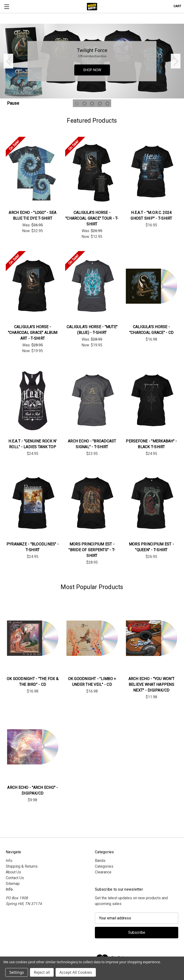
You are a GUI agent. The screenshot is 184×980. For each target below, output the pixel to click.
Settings (17, 972)
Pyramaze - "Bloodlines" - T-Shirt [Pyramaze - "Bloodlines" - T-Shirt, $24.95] (33, 547)
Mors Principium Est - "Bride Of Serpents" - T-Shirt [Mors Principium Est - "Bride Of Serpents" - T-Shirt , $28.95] (92, 550)
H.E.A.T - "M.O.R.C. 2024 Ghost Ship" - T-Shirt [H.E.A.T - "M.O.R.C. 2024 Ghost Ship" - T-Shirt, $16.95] (151, 215)
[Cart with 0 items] (177, 6)
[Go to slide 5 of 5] (107, 104)
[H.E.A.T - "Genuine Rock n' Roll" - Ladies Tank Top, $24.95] (33, 400)
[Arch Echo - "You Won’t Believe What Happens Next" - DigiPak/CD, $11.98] (151, 638)
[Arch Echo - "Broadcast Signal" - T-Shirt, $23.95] (92, 400)
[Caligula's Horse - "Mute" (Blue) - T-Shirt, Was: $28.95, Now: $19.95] (92, 286)
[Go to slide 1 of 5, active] (77, 104)
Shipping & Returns (22, 866)
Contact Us (15, 878)
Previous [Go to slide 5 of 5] (8, 61)
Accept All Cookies (76, 972)
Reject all (42, 972)
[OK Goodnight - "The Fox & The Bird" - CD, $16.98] (33, 638)
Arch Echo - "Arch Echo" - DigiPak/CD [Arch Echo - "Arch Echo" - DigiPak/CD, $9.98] (32, 790)
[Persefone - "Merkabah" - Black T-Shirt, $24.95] (151, 400)
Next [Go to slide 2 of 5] (176, 61)
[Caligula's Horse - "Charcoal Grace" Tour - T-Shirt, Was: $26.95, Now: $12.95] (92, 172)
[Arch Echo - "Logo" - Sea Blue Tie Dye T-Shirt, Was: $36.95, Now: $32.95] (33, 172)
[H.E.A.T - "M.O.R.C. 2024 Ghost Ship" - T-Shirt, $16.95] (151, 172)
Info (9, 861)
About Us (13, 872)
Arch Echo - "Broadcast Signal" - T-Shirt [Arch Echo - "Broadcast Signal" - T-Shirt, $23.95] (92, 444)
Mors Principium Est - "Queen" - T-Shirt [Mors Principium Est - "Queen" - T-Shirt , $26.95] (151, 547)
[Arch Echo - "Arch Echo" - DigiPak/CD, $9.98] (33, 747)
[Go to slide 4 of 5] (100, 104)
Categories (104, 866)
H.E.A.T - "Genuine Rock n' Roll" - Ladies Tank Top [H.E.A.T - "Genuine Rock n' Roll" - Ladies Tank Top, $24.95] (33, 444)
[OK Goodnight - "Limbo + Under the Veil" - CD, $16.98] (92, 638)
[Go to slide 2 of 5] (84, 104)
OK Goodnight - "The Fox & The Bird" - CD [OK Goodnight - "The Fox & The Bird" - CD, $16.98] (33, 682)
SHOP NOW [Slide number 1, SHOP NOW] (92, 70)
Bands (100, 861)
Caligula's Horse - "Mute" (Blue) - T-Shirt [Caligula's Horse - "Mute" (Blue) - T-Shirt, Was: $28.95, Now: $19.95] (92, 330)
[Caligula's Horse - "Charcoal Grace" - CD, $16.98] (151, 286)
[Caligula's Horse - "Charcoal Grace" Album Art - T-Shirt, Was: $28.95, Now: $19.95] (33, 286)
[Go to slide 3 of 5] (92, 104)
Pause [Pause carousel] (13, 103)
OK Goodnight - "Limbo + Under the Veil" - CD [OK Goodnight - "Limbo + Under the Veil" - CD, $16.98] (92, 682)
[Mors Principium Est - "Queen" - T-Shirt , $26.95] (151, 503)
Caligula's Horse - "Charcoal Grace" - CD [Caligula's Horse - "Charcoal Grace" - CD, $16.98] (151, 330)
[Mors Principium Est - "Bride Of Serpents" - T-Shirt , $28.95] (92, 503)
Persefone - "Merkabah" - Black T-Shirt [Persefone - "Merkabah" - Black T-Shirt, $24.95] (151, 444)
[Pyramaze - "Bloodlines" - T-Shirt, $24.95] (33, 503)
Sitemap (13, 884)
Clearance (103, 872)
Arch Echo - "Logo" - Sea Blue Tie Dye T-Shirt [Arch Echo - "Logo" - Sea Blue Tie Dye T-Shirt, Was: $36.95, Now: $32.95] (32, 215)
